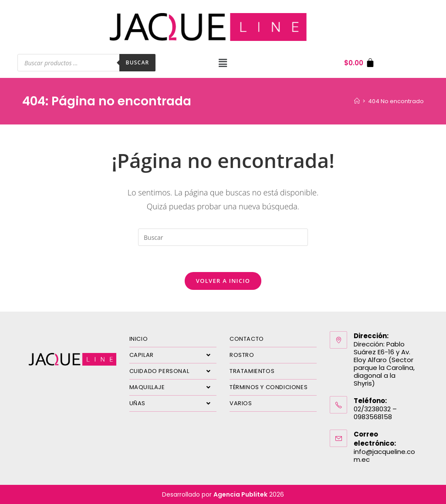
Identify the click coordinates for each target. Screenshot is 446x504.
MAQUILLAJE (173, 387)
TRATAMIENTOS (252, 371)
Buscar (138, 62)
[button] (223, 63)
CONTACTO (247, 339)
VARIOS (241, 403)
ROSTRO (242, 355)
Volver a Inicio (223, 281)
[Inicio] (357, 101)
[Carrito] (360, 63)
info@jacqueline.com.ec (384, 455)
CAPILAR (173, 355)
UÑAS (173, 403)
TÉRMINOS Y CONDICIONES (269, 387)
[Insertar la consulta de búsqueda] (223, 237)
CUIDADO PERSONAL (173, 371)
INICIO (139, 339)
